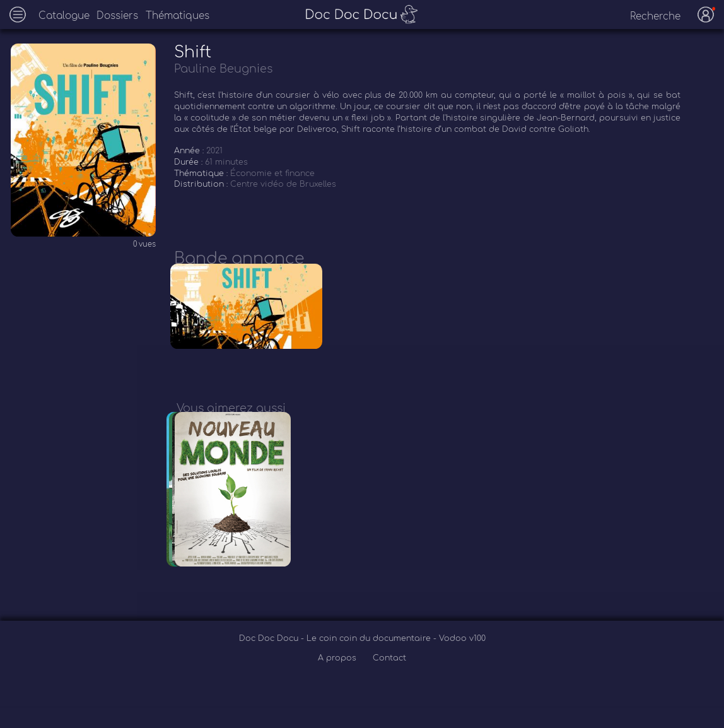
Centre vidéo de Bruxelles (283, 184)
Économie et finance (272, 173)
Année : (190, 151)
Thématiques (178, 16)
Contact (389, 679)
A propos (338, 679)
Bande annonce (239, 259)
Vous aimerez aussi (231, 419)
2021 (214, 151)
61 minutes (226, 162)
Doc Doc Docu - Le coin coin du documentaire (336, 660)
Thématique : (202, 173)
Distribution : (202, 184)
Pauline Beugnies (223, 69)
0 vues (144, 244)
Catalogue (64, 16)
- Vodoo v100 (459, 660)
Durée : (190, 162)
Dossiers (117, 16)
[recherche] (647, 17)
